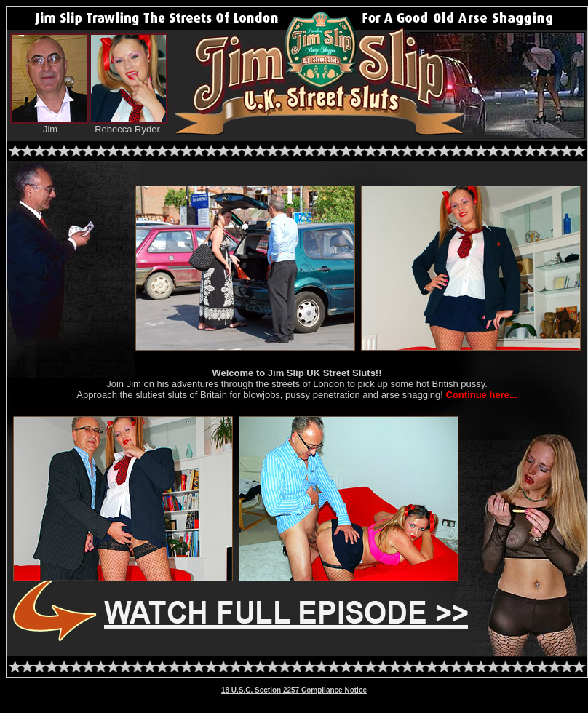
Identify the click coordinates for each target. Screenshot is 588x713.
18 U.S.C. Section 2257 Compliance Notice (294, 690)
